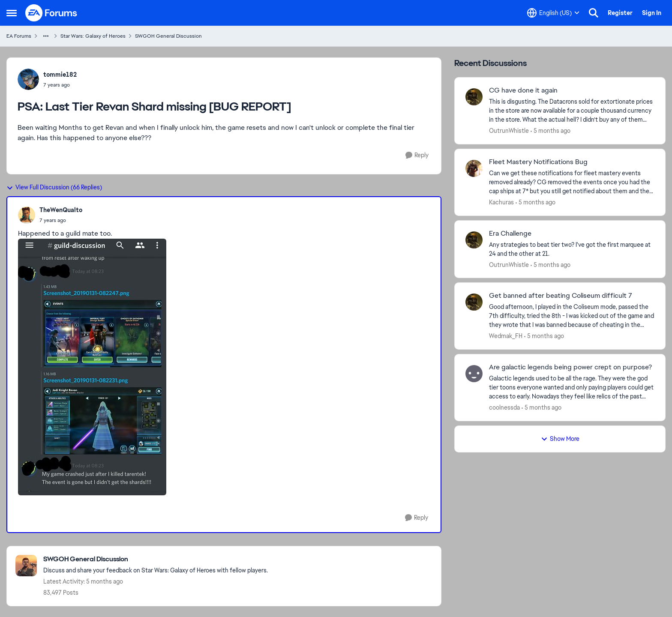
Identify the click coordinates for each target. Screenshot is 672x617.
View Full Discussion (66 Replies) (54, 187)
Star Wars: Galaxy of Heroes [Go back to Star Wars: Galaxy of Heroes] (93, 36)
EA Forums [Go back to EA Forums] (19, 36)
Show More (560, 439)
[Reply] (417, 155)
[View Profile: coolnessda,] (474, 374)
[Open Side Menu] (12, 13)
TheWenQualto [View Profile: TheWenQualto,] (61, 210)
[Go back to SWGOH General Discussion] (156, 559)
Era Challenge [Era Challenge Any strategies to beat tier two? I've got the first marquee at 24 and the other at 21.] (510, 234)
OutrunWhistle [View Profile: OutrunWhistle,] (509, 131)
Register (620, 13)
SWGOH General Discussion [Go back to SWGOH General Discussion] (168, 36)
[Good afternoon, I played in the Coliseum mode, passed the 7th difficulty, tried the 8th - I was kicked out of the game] (572, 316)
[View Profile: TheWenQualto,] (27, 215)
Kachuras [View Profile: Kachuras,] (501, 202)
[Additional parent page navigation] (46, 36)
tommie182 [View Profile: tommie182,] (60, 75)
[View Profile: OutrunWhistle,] (474, 97)
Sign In (652, 13)
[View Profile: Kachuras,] (474, 168)
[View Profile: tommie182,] (28, 79)
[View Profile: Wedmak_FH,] (474, 302)
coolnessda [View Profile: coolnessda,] (504, 407)
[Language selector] (553, 13)
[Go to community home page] (51, 13)
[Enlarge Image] (224, 367)
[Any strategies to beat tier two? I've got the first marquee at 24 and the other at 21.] (572, 249)
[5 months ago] (550, 131)
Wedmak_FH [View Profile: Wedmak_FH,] (506, 336)
